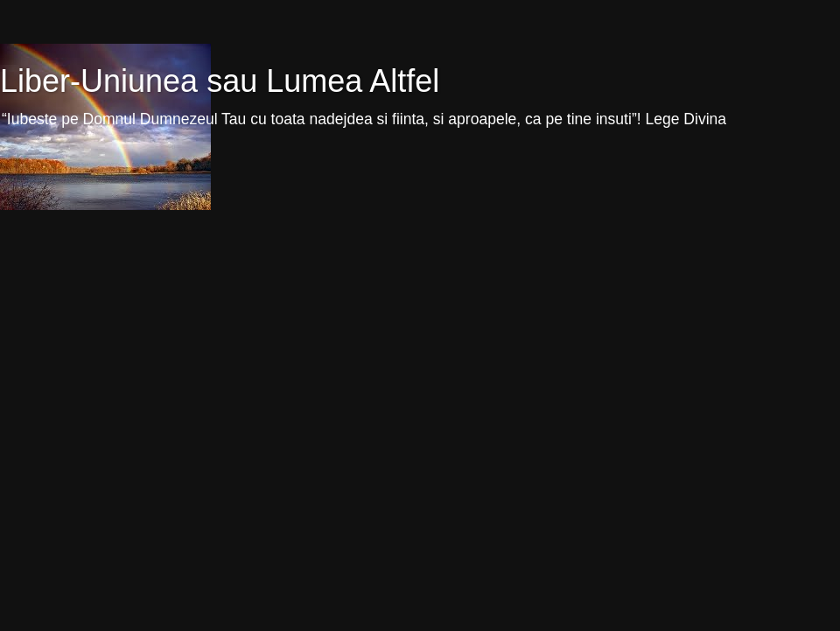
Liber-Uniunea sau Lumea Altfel (220, 81)
